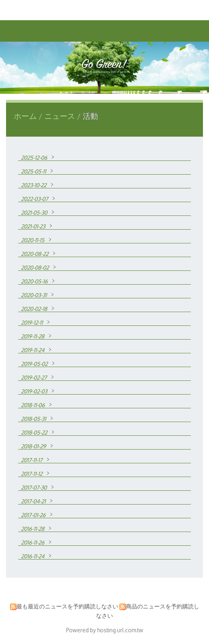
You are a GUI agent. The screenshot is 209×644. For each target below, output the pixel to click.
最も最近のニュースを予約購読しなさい (67, 606)
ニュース (61, 116)
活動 (89, 116)
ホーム (25, 116)
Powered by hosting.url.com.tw (105, 630)
